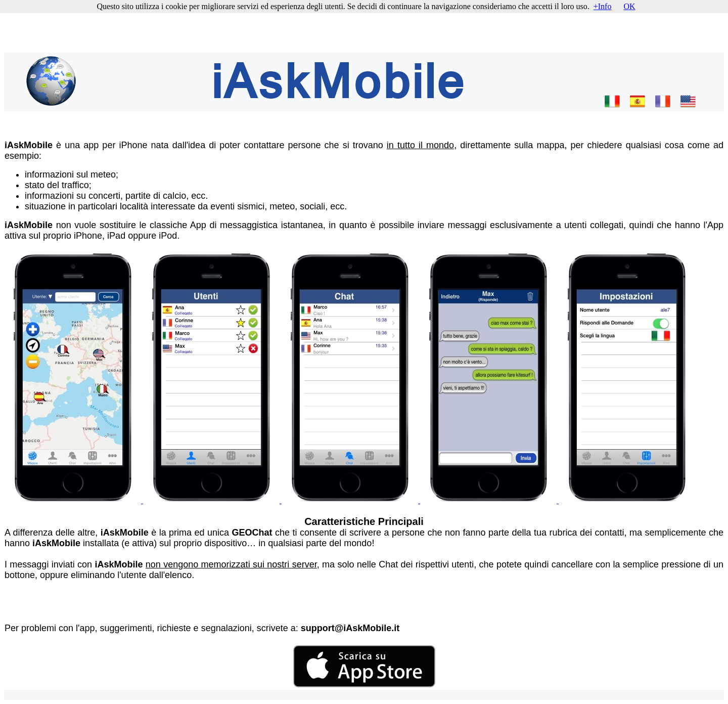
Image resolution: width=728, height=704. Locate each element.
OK (629, 6)
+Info (603, 6)
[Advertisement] (364, 27)
